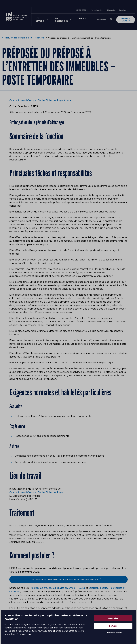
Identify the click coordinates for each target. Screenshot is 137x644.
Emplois (123, 10)
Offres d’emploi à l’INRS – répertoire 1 (28, 38)
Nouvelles (112, 10)
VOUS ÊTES (81, 10)
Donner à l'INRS (126, 20)
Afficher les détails (115, 633)
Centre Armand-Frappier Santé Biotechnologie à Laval (40, 100)
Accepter (115, 619)
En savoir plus (22, 635)
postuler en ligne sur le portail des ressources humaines (65, 579)
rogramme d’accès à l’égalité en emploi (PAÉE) (58, 588)
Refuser (115, 627)
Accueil (5, 38)
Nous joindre (97, 10)
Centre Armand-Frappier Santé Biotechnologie (36, 492)
